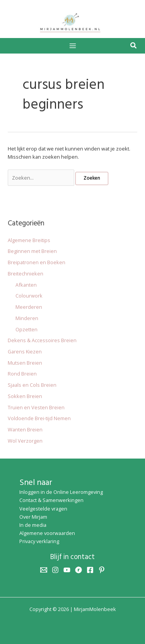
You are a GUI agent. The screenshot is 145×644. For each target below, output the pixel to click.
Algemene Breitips (29, 240)
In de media (33, 525)
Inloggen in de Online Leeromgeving (61, 492)
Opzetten (26, 329)
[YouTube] (67, 570)
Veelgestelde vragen (43, 509)
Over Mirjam (33, 517)
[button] (134, 46)
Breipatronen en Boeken (37, 262)
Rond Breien (22, 374)
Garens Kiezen (25, 351)
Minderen (27, 318)
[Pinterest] (102, 570)
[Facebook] (90, 570)
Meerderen (29, 307)
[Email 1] (44, 570)
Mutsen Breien (25, 363)
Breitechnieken (26, 274)
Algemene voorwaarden (47, 533)
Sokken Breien (25, 396)
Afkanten (26, 285)
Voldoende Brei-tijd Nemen (39, 418)
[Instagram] (55, 570)
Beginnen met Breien (32, 251)
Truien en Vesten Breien (36, 407)
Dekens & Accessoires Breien (42, 340)
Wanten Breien (25, 429)
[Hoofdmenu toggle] (72, 46)
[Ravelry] (78, 570)
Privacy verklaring (39, 541)
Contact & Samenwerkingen (51, 500)
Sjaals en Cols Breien (32, 385)
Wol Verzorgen (25, 441)
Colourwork (29, 296)
